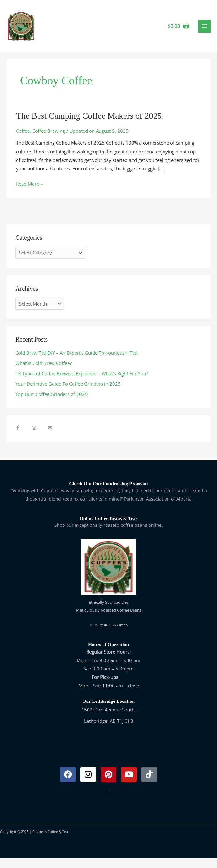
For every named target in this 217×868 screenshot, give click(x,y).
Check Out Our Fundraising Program (109, 493)
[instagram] (39, 437)
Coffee (23, 141)
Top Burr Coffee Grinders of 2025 (51, 404)
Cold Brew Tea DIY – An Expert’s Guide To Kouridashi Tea (76, 363)
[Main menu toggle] (204, 31)
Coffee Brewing (49, 141)
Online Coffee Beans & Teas (108, 528)
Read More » (29, 193)
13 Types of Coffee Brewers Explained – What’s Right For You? (82, 383)
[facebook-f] (23, 437)
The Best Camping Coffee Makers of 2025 (89, 126)
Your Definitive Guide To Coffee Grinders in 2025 (68, 393)
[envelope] (51, 437)
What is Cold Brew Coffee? (43, 373)
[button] (108, 802)
